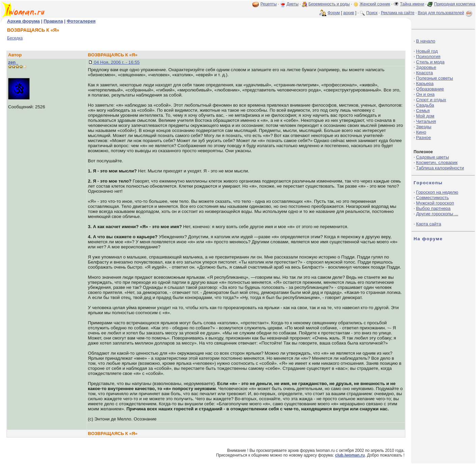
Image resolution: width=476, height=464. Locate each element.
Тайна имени (412, 4)
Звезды (424, 127)
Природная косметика (455, 4)
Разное (423, 138)
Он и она (425, 94)
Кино (421, 132)
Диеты (293, 4)
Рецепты (269, 4)
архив (348, 13)
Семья (423, 111)
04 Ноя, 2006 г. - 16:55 (116, 62)
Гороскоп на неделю (437, 192)
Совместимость (432, 198)
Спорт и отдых (431, 100)
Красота (424, 73)
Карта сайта (428, 224)
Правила (53, 21)
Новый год (427, 51)
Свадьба (425, 105)
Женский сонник (375, 4)
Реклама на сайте (398, 13)
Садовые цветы (432, 157)
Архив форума (23, 21)
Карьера (425, 84)
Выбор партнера (433, 208)
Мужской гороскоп (435, 203)
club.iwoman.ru (350, 455)
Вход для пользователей (446, 13)
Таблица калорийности (440, 168)
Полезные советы (435, 78)
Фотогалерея (81, 21)
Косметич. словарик (437, 162)
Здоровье (426, 67)
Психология (428, 57)
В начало (426, 41)
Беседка (15, 38)
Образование (430, 89)
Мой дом (425, 116)
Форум (334, 13)
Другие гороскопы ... (437, 214)
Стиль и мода (430, 62)
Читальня (426, 121)
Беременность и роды (329, 4)
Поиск (372, 13)
